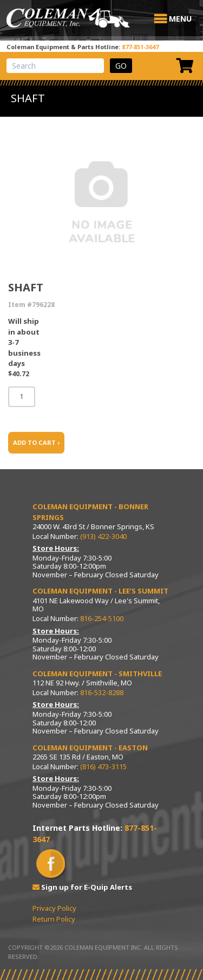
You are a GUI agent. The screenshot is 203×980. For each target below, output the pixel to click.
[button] (180, 19)
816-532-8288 (102, 692)
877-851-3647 (140, 47)
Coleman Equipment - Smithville (97, 674)
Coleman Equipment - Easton (90, 748)
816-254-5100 (102, 618)
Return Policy (54, 919)
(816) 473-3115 (103, 766)
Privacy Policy (54, 908)
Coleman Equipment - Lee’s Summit (100, 591)
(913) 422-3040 (103, 536)
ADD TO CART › (36, 442)
